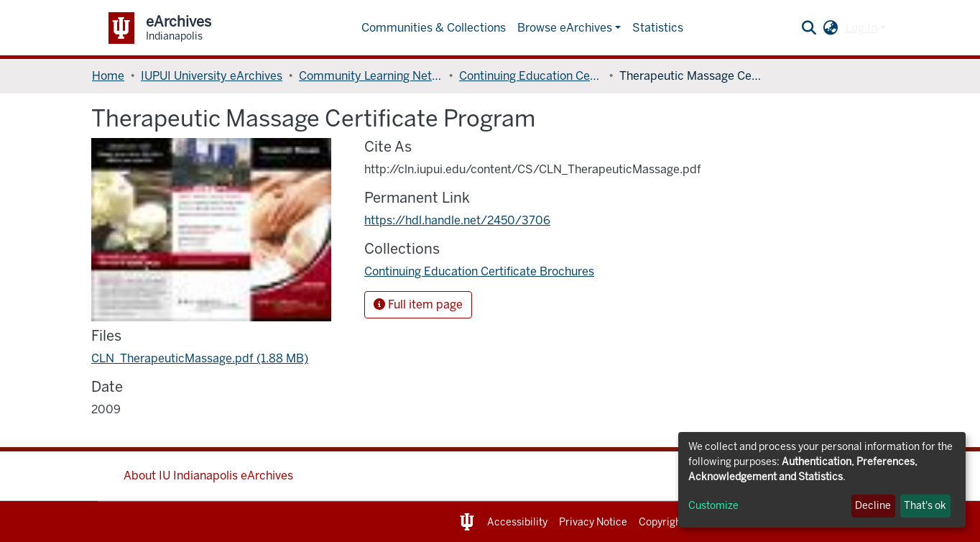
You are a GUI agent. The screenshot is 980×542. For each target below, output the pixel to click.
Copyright (662, 522)
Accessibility (517, 522)
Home (108, 76)
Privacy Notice (593, 522)
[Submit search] (809, 28)
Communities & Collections (434, 28)
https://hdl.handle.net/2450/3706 (457, 220)
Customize (713, 506)
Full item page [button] (418, 304)
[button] (831, 28)
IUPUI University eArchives (212, 76)
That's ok (925, 506)
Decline (873, 506)
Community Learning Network (371, 76)
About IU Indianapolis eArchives (208, 476)
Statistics (658, 28)
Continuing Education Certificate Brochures (531, 76)
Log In (861, 28)
